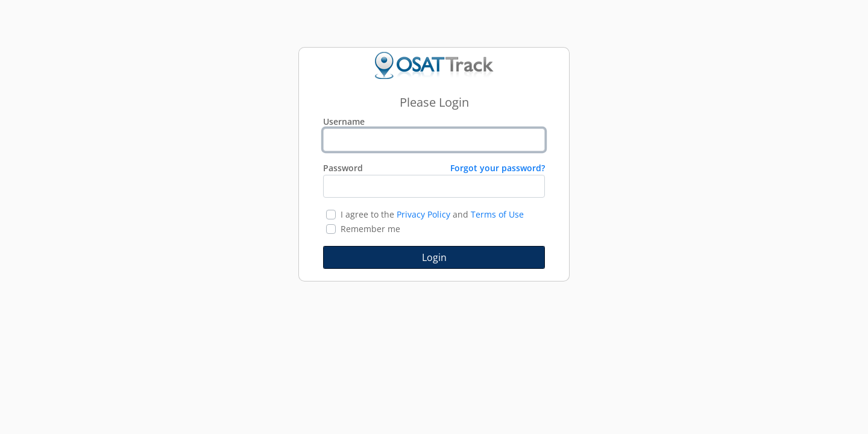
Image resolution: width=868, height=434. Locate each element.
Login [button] (434, 257)
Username (344, 121)
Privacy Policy (423, 214)
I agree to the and (432, 214)
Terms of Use (497, 214)
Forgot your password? (498, 168)
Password (434, 168)
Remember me (370, 229)
